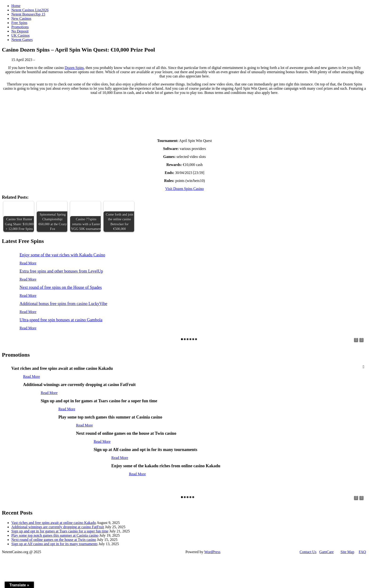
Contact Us (308, 552)
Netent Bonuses (28, 14)
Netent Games (22, 40)
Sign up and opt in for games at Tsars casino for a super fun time (60, 531)
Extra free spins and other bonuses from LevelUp (61, 271)
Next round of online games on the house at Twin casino (54, 540)
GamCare (327, 552)
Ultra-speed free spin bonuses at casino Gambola (61, 320)
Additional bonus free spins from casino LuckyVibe (63, 304)
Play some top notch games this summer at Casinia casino (55, 535)
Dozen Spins (74, 68)
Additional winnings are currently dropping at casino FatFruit (58, 527)
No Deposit (20, 31)
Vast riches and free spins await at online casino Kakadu (54, 523)
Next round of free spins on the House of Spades (61, 287)
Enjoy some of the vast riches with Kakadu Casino (62, 255)
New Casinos (21, 18)
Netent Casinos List (30, 10)
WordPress (212, 552)
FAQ (362, 552)
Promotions (20, 27)
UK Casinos (20, 35)
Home (16, 6)
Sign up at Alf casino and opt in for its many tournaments (54, 544)
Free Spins (19, 23)
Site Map (347, 552)
